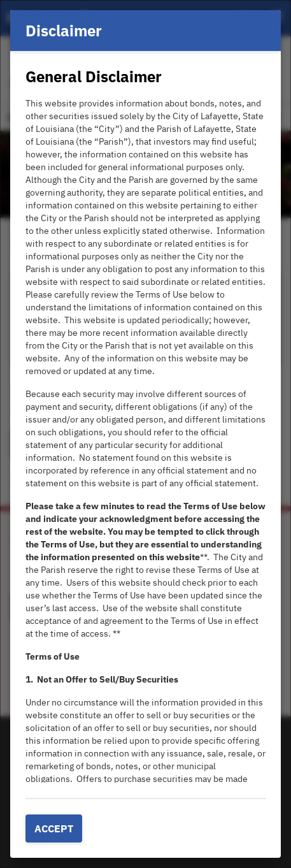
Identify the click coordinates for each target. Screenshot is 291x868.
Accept (54, 828)
